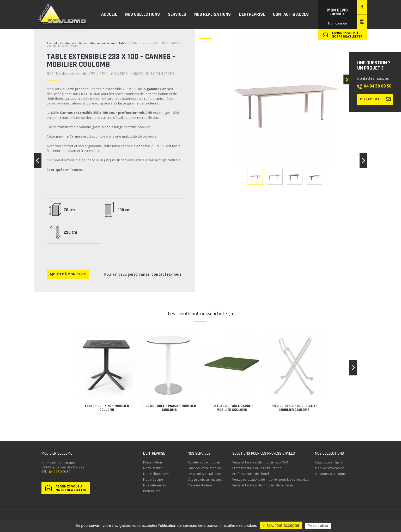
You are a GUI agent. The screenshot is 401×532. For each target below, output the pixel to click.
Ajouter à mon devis (68, 274)
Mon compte (337, 23)
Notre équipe (153, 480)
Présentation (153, 462)
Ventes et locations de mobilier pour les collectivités (271, 480)
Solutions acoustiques (331, 474)
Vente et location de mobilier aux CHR (260, 462)
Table (123, 43)
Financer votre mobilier (205, 468)
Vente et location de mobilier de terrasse (263, 485)
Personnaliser (318, 526)
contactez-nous (166, 274)
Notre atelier (153, 468)
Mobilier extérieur (102, 43)
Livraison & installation (204, 474)
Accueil (52, 43)
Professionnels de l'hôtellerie (254, 474)
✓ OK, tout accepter (281, 525)
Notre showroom (156, 474)
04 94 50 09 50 (378, 86)
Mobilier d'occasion (330, 468)
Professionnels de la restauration (257, 468)
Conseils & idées (200, 485)
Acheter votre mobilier (204, 462)
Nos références (154, 485)
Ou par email (375, 99)
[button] (353, 368)
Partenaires (152, 491)
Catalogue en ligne (73, 43)
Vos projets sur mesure (205, 480)
